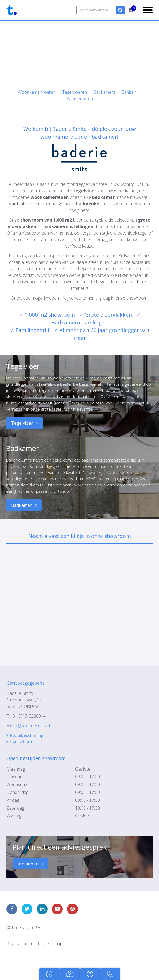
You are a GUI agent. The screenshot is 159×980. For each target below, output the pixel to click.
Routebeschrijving (27, 741)
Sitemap (56, 951)
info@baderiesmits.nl (30, 731)
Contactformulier (27, 748)
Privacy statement (24, 951)
